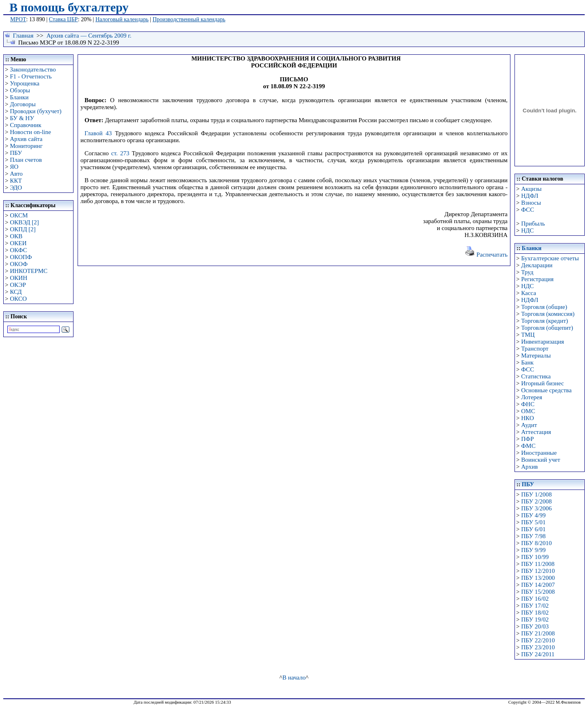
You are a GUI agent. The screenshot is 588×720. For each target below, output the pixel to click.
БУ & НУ (22, 118)
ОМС (528, 411)
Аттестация (536, 432)
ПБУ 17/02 (535, 606)
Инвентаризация (542, 342)
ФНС (528, 404)
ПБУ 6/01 (533, 529)
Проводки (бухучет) (36, 111)
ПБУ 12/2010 (538, 571)
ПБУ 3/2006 (536, 508)
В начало (294, 678)
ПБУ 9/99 (533, 550)
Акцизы (531, 189)
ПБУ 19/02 (535, 619)
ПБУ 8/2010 (536, 543)
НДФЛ (530, 196)
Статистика (536, 376)
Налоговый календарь (122, 19)
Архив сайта (26, 139)
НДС (527, 230)
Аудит (529, 425)
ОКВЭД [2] (24, 222)
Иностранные (539, 453)
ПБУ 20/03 (535, 626)
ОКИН (19, 278)
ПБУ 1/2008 (536, 494)
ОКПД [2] (23, 229)
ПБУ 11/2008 (538, 564)
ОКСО (18, 299)
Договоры (23, 104)
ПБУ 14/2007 (538, 585)
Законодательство (33, 69)
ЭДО (16, 188)
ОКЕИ (18, 243)
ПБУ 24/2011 (538, 654)
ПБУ (16, 153)
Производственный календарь (189, 19)
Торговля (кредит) (545, 321)
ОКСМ (19, 215)
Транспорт (535, 349)
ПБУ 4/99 (533, 515)
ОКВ (16, 236)
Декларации (537, 265)
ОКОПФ (21, 257)
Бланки (19, 97)
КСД (16, 292)
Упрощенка (24, 83)
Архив (529, 467)
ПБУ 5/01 (533, 522)
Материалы (536, 356)
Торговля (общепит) (547, 328)
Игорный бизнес (542, 383)
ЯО (14, 167)
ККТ (16, 181)
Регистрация (537, 279)
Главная (23, 36)
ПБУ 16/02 (535, 599)
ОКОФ (19, 264)
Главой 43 (98, 133)
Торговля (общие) (544, 307)
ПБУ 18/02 (535, 613)
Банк (527, 362)
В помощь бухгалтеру (69, 7)
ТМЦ (528, 335)
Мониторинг (26, 146)
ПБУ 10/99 (535, 557)
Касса (529, 293)
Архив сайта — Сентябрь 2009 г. (89, 36)
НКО (527, 418)
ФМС (528, 446)
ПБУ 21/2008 (538, 633)
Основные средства (546, 390)
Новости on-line (30, 132)
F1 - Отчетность (31, 76)
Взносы (531, 203)
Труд (527, 272)
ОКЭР (18, 285)
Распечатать (486, 255)
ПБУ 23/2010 (538, 647)
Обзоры (20, 90)
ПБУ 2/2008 (536, 501)
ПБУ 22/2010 (538, 640)
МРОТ (18, 19)
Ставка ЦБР (63, 19)
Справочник (26, 125)
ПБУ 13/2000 (538, 578)
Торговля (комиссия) (548, 314)
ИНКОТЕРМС (29, 271)
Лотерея (531, 397)
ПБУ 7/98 (533, 536)
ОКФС (18, 250)
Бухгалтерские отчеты (550, 258)
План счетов (26, 160)
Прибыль (533, 224)
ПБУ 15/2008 (538, 592)
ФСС (528, 210)
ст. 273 (120, 153)
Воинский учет (541, 460)
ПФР (527, 439)
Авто (16, 174)
